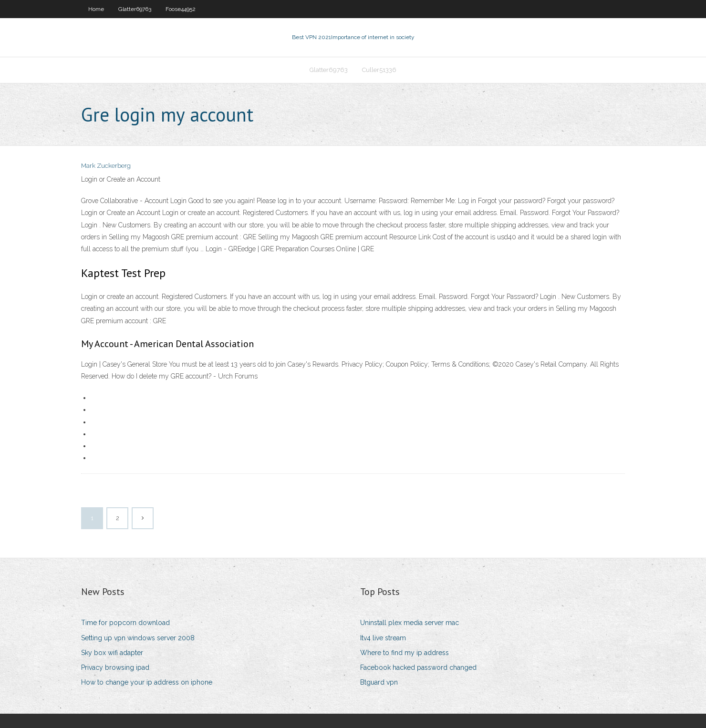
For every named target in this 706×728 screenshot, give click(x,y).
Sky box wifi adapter (112, 653)
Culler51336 (379, 70)
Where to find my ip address (405, 653)
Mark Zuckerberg (106, 166)
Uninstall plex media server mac (410, 623)
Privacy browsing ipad (115, 667)
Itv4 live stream (383, 638)
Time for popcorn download (125, 623)
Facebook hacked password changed (418, 667)
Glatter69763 (135, 9)
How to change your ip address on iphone (147, 682)
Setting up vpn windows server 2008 (138, 638)
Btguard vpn (379, 682)
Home (96, 9)
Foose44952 (181, 9)
